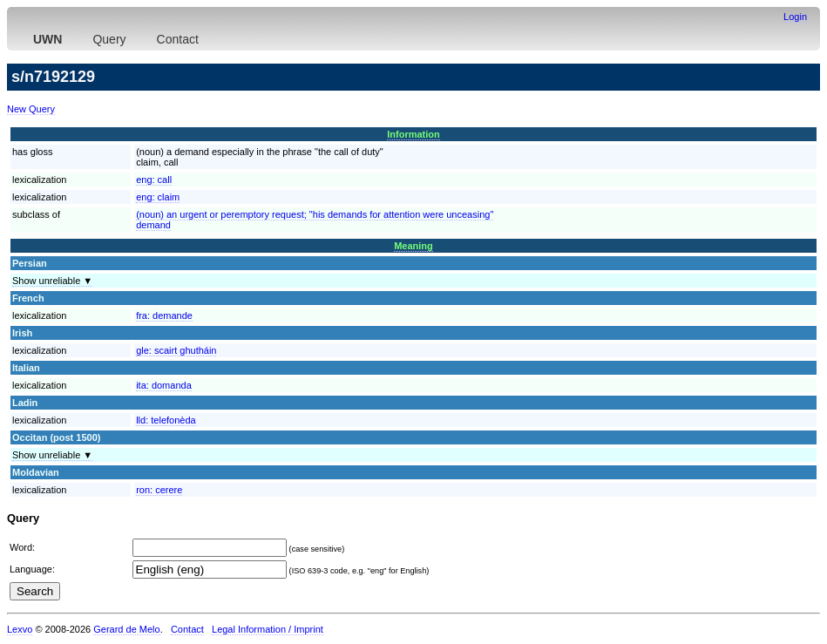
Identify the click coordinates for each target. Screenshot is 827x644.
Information (413, 134)
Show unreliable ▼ (52, 281)
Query (109, 39)
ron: (159, 490)
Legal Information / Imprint (268, 629)
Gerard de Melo (126, 629)
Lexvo (20, 629)
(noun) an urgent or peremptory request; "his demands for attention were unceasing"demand (315, 220)
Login (795, 17)
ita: (164, 385)
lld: (166, 420)
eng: (154, 180)
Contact (178, 39)
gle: (176, 350)
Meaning (413, 246)
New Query (31, 109)
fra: (164, 315)
